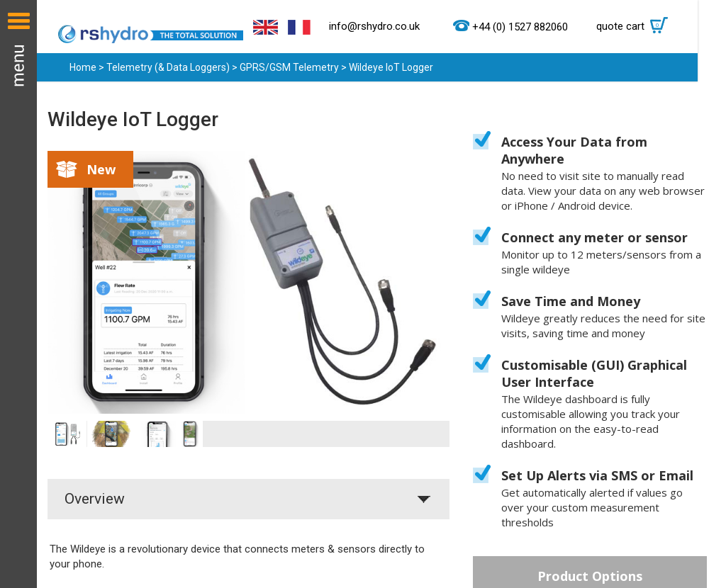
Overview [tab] (95, 499)
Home (83, 67)
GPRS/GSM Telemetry (289, 67)
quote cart (636, 26)
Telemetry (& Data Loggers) (168, 67)
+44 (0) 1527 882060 (520, 27)
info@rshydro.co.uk (374, 26)
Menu (18, 294)
